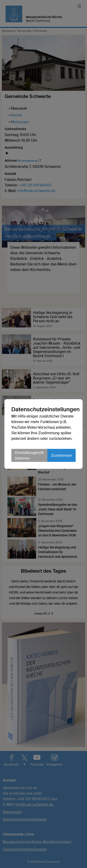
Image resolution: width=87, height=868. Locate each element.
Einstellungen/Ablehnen (29, 455)
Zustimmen (61, 455)
